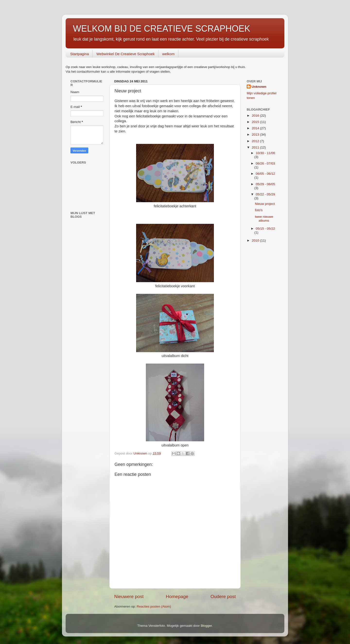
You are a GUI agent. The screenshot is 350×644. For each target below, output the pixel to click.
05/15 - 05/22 (265, 229)
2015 (256, 122)
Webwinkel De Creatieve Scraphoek (125, 54)
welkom (168, 54)
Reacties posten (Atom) (154, 606)
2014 (256, 128)
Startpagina (80, 54)
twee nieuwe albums (264, 219)
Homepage (177, 596)
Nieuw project (265, 204)
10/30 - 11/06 (265, 153)
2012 (256, 141)
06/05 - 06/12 (265, 174)
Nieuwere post (129, 596)
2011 (256, 147)
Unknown (259, 87)
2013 (256, 135)
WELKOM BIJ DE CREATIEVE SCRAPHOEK (162, 29)
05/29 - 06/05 (265, 184)
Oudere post (223, 596)
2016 (256, 116)
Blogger (206, 626)
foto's (259, 210)
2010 (256, 240)
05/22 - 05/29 (265, 194)
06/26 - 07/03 (265, 163)
